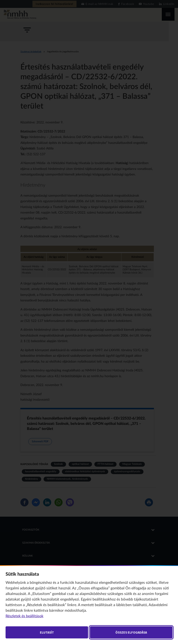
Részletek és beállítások (24, 616)
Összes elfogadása (131, 632)
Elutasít (47, 632)
